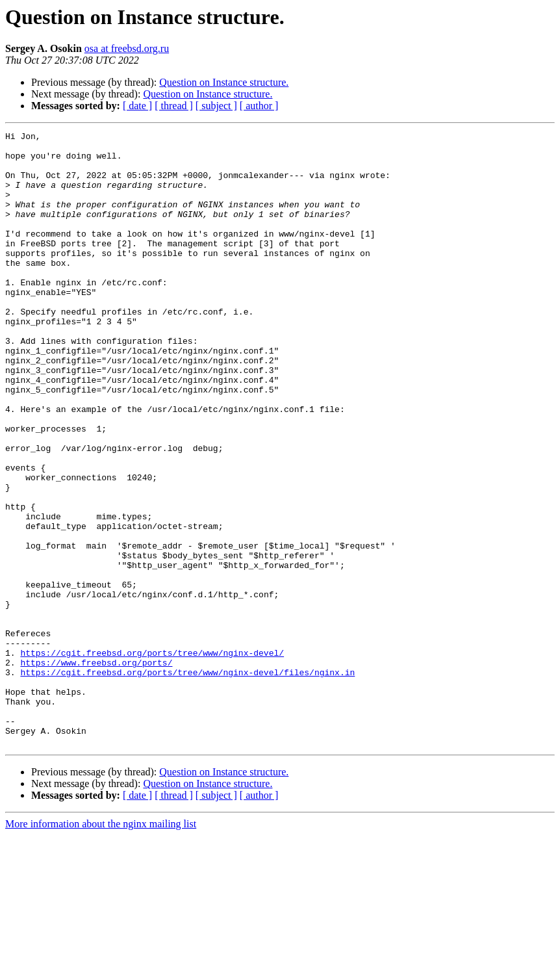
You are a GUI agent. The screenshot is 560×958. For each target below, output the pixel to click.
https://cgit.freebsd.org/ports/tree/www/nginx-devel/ (152, 758)
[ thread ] (174, 106)
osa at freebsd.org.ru (127, 48)
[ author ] (259, 106)
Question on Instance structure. (224, 82)
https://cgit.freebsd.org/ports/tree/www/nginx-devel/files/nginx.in (187, 781)
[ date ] (137, 106)
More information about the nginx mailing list (101, 947)
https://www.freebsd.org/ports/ (96, 770)
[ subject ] (216, 106)
